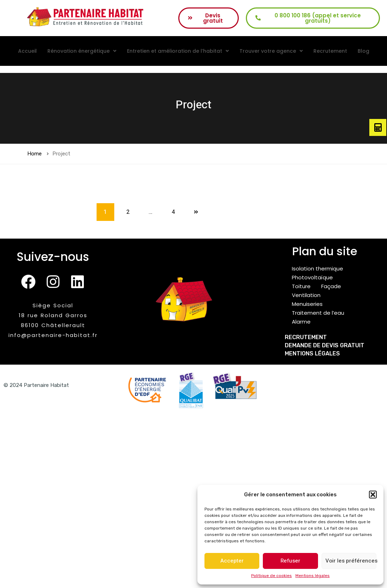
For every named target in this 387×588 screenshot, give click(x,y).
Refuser (290, 561)
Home (34, 154)
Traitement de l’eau (318, 313)
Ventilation (306, 295)
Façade (331, 286)
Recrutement (330, 51)
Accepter (232, 561)
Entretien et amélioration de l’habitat (178, 51)
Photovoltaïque (312, 277)
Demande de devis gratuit (325, 345)
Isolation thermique (317, 269)
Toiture (301, 286)
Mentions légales (313, 576)
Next (196, 212)
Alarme (301, 322)
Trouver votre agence (271, 51)
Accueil (27, 51)
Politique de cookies (272, 576)
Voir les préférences (351, 561)
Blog (363, 51)
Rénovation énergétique (82, 51)
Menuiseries (307, 304)
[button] (373, 495)
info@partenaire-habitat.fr (53, 335)
